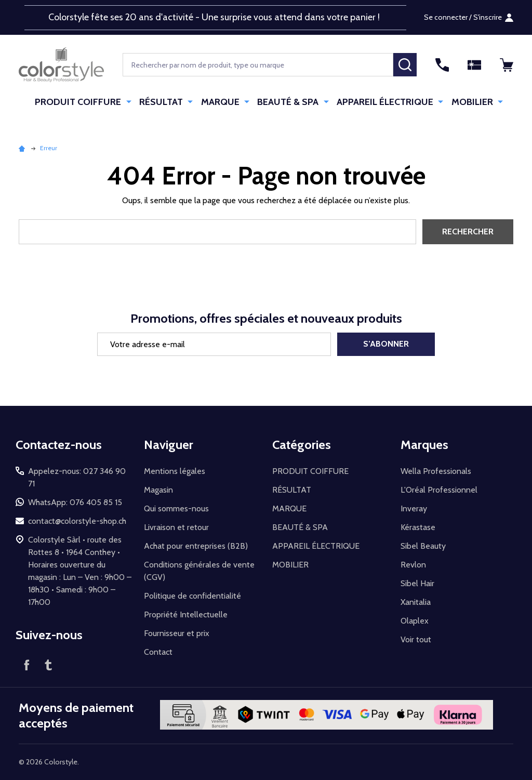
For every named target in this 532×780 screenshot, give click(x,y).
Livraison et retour (176, 527)
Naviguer (169, 445)
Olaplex (415, 621)
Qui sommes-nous (176, 508)
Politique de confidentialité (192, 596)
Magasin (158, 490)
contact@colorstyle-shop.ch (77, 521)
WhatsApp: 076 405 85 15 (75, 502)
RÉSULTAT (164, 102)
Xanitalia (416, 602)
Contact (158, 652)
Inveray (414, 508)
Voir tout (416, 639)
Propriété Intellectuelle (186, 614)
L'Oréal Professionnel (439, 490)
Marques (424, 445)
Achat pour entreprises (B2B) (196, 546)
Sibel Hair (417, 583)
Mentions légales (175, 471)
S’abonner (386, 344)
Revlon (413, 565)
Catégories (302, 445)
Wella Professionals (436, 471)
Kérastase (418, 527)
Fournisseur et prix (177, 633)
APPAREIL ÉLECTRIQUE (384, 102)
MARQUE (222, 102)
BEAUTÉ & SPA (288, 102)
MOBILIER (470, 102)
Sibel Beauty (423, 546)
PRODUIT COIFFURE (83, 102)
